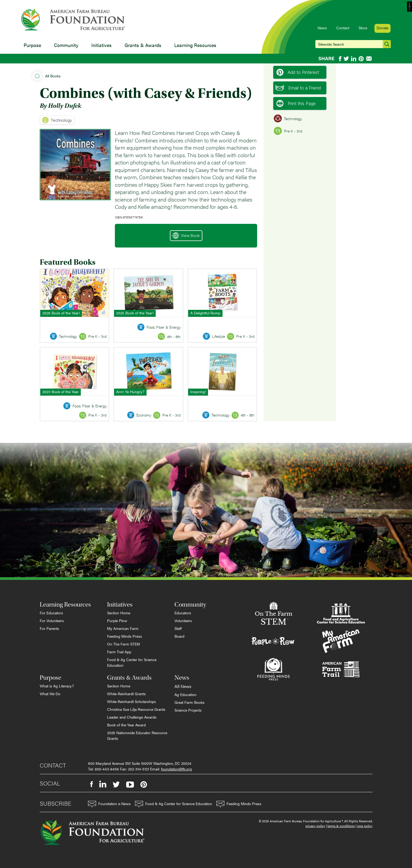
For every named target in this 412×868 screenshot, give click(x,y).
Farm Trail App (119, 652)
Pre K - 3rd (288, 131)
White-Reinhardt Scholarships (132, 701)
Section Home (119, 613)
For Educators (51, 613)
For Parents (49, 628)
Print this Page (296, 103)
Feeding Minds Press (125, 636)
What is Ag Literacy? (57, 686)
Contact (343, 28)
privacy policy (315, 826)
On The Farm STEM (123, 644)
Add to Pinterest (298, 72)
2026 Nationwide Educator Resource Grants (137, 735)
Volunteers (183, 620)
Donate (382, 28)
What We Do (50, 694)
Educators (183, 613)
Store (363, 28)
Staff (178, 628)
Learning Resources (195, 45)
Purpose (32, 45)
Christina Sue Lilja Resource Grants (136, 709)
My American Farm (123, 628)
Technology (57, 120)
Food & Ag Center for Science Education (132, 662)
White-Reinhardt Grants (126, 694)
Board (179, 636)
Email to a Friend (298, 88)
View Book (186, 236)
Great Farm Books (189, 702)
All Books (53, 76)
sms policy (365, 826)
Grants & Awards (143, 45)
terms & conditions (341, 826)
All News (183, 686)
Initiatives (101, 45)
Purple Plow (117, 620)
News (322, 28)
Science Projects (188, 710)
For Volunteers (52, 620)
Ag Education (185, 694)
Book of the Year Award (126, 725)
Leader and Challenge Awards (132, 717)
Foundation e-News (109, 804)
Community (66, 45)
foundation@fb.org (176, 769)
